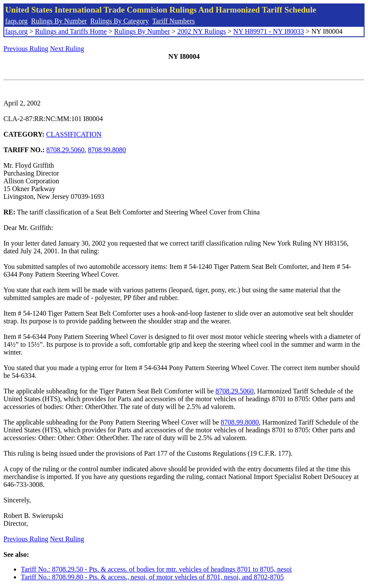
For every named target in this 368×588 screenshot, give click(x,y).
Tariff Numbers (173, 21)
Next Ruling (67, 49)
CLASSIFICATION (74, 134)
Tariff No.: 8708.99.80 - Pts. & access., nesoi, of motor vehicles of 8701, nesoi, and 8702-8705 (152, 577)
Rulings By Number (59, 21)
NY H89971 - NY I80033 (269, 31)
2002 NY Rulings (202, 31)
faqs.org (16, 21)
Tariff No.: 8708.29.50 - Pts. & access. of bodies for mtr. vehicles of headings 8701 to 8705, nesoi (156, 569)
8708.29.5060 (65, 150)
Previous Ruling (26, 49)
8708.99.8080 (107, 150)
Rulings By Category (120, 21)
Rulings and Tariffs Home (71, 31)
